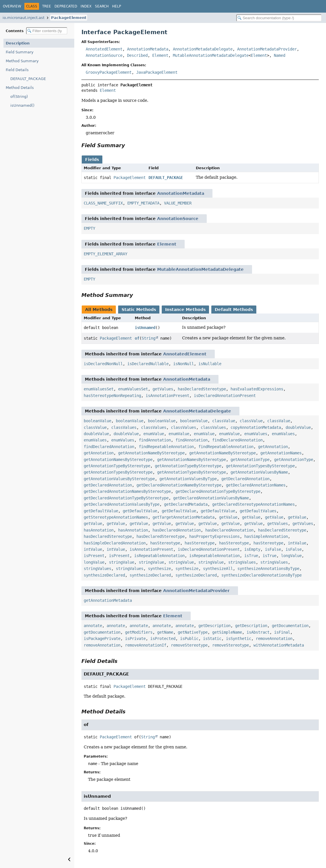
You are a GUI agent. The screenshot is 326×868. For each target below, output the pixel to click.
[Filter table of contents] (47, 31)
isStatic (212, 639)
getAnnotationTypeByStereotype (117, 466)
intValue (297, 543)
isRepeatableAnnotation (159, 556)
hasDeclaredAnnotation (177, 530)
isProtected (163, 639)
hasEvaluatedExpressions (257, 389)
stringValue (122, 562)
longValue (291, 556)
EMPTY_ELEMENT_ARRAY (106, 254)
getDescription (214, 626)
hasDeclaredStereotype (202, 389)
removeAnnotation (274, 639)
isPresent (94, 556)
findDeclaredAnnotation (237, 440)
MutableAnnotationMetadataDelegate (211, 55)
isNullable (210, 364)
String (149, 338)
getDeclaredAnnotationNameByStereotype (179, 485)
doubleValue (298, 427)
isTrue (251, 556)
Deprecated (66, 6)
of (137, 338)
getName (165, 632)
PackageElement (69, 18)
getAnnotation (273, 447)
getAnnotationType (250, 460)
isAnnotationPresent (167, 396)
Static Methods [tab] (139, 310)
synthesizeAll (218, 569)
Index (86, 6)
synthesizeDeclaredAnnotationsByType (261, 575)
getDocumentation (290, 626)
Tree (47, 6)
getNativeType (193, 632)
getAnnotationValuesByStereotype (119, 479)
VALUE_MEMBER (178, 203)
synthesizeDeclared (104, 575)
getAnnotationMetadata (108, 600)
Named (280, 55)
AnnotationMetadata (148, 49)
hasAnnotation (99, 530)
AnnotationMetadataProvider (267, 49)
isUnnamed (145, 328)
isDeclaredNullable (148, 364)
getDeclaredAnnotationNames (256, 485)
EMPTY (89, 228)
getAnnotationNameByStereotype (151, 453)
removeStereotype (189, 645)
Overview (12, 6)
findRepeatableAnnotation (166, 447)
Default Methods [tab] (234, 310)
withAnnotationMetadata (279, 645)
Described (137, 55)
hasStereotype (165, 543)
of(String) (19, 97)
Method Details (20, 88)
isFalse (273, 549)
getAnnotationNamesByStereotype (118, 460)
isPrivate (135, 639)
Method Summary (22, 61)
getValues (163, 389)
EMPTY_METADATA (143, 203)
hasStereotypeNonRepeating (112, 396)
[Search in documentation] (279, 18)
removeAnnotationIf (146, 645)
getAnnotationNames (281, 453)
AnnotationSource (104, 55)
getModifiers (139, 632)
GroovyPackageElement (109, 72)
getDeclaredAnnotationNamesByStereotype (127, 491)
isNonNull (184, 364)
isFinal (282, 632)
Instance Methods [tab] (185, 310)
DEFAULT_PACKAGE (28, 79)
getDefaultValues (258, 511)
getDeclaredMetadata (186, 504)
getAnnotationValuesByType (188, 479)
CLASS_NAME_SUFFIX (103, 203)
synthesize (159, 569)
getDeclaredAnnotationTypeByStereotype (218, 491)
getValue (228, 517)
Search (102, 6)
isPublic (189, 639)
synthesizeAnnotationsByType (268, 569)
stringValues (242, 562)
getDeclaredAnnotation (245, 479)
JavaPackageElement (157, 72)
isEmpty (252, 549)
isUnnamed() (22, 105)
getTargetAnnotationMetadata (184, 517)
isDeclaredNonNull (103, 364)
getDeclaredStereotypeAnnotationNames (253, 504)
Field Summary (20, 52)
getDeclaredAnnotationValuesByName (211, 498)
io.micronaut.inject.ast (24, 18)
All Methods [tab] (99, 310)
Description (18, 43)
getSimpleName (227, 632)
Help (117, 6)
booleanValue (97, 421)
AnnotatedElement (104, 49)
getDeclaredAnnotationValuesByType (122, 504)
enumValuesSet (99, 389)
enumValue (154, 434)
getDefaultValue (101, 511)
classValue (224, 421)
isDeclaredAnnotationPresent (225, 396)
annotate (93, 626)
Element (160, 55)
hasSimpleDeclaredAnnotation (115, 543)
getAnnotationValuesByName (259, 472)
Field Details (17, 70)
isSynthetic (239, 639)
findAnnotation (155, 440)
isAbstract (258, 632)
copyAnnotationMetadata (256, 427)
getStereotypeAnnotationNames (116, 517)
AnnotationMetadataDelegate (203, 49)
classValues (124, 427)
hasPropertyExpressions (214, 536)
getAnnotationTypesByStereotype (260, 466)
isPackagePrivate (102, 639)
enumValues (256, 434)
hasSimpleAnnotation (266, 536)
